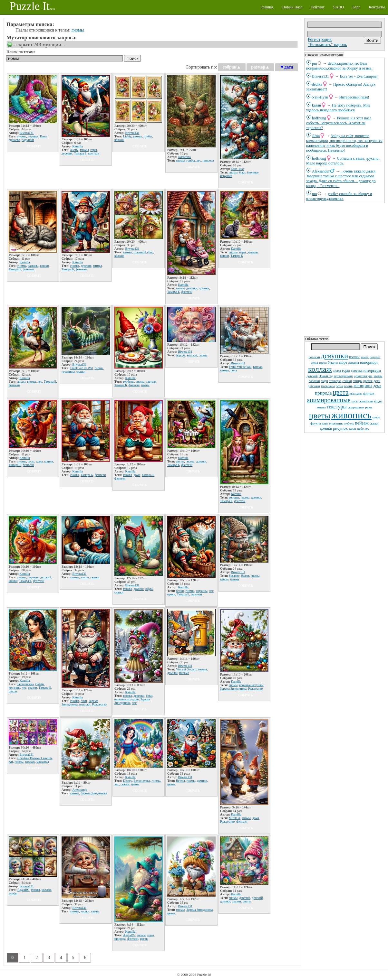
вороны (234, 497)
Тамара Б (80, 153)
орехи (171, 594)
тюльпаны (328, 386)
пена (234, 370)
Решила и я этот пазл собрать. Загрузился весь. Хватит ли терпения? (339, 123)
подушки (28, 140)
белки (180, 591)
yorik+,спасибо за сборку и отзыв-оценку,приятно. (339, 196)
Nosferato (184, 157)
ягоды (378, 401)
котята (321, 407)
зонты (85, 577)
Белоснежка (26, 684)
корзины (202, 591)
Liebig (127, 136)
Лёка (316, 136)
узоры (337, 371)
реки (369, 407)
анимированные (329, 400)
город (323, 363)
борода (181, 355)
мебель (349, 423)
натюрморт (369, 362)
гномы (78, 30)
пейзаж (362, 423)
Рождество (99, 704)
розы (339, 386)
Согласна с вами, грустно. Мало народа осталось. (343, 161)
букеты (333, 362)
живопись (351, 415)
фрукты (315, 423)
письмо (184, 673)
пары (355, 401)
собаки (347, 381)
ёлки (242, 172)
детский (312, 376)
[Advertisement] (344, 269)
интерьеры (372, 370)
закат (353, 428)
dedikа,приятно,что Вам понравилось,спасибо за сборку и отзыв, (339, 66)
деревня (354, 363)
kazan (316, 105)
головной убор (143, 252)
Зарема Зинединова (233, 689)
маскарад (43, 762)
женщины (363, 386)
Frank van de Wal (82, 368)
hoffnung (319, 118)
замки (365, 357)
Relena (180, 781)
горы (346, 370)
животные (366, 401)
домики (326, 428)
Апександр (80, 790)
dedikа (317, 84)
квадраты (356, 393)
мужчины (336, 423)
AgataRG (24, 890)
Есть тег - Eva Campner (359, 76)
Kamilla (78, 146)
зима (315, 362)
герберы (129, 382)
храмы (378, 376)
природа (323, 393)
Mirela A (235, 818)
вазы (325, 423)
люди (324, 381)
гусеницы (68, 372)
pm (314, 63)
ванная (258, 367)
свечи (95, 911)
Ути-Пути (320, 97)
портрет (375, 357)
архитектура (363, 376)
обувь (149, 589)
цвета (340, 392)
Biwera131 (320, 76)
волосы (192, 355)
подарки (85, 704)
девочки (314, 386)
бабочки (314, 381)
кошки (354, 357)
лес (367, 429)
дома (377, 386)
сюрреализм (356, 407)
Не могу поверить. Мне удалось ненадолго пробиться (338, 108)
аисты (74, 150)
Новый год (326, 376)
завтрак (151, 382)
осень (348, 386)
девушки (335, 356)
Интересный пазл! (354, 97)
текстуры (336, 407)
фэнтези (369, 393)
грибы (148, 136)
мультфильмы (344, 376)
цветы (320, 416)
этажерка (335, 381)
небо (361, 429)
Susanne (234, 576)
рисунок (340, 428)
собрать (34, 146)
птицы (358, 381)
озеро (376, 417)
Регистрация (320, 39)
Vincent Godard (186, 669)
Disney (128, 781)
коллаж (320, 369)
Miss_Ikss (238, 169)
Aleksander (321, 171)
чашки (234, 579)
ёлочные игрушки (126, 699)
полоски (314, 357)
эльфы (13, 893)
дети (377, 381)
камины (33, 266)
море (343, 362)
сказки (374, 423)
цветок (368, 381)
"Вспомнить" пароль (327, 45)
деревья (357, 370)
